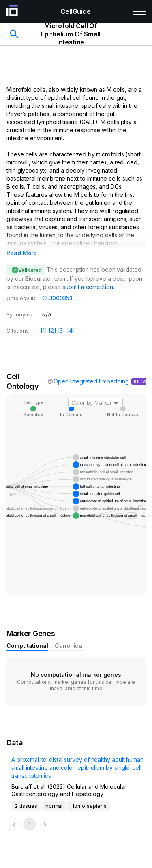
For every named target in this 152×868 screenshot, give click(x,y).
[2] (52, 330)
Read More (22, 253)
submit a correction (88, 287)
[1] (44, 330)
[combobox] (95, 402)
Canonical (69, 646)
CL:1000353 (57, 298)
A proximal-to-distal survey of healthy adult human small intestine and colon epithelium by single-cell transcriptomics (77, 768)
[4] (71, 330)
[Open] (116, 403)
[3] (62, 330)
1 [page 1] (30, 824)
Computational (27, 646)
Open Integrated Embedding (91, 381)
